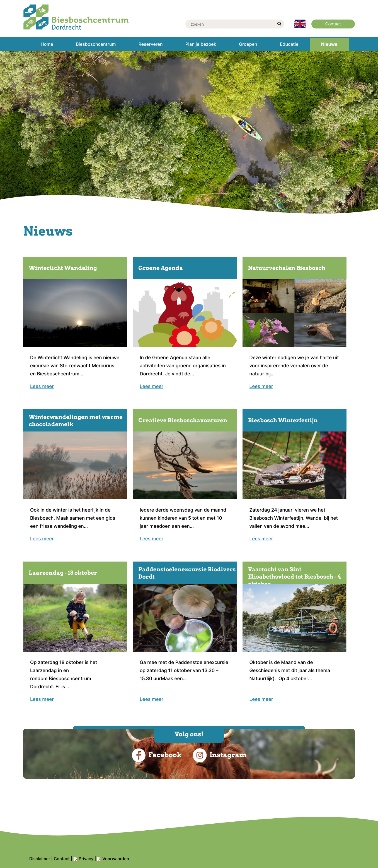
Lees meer (42, 387)
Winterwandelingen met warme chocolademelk (76, 421)
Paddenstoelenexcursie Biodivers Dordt (187, 573)
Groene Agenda (161, 268)
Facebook (157, 755)
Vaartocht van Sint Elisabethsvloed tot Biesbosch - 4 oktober (295, 577)
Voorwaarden (116, 859)
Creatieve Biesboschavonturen (183, 420)
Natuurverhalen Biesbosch (287, 268)
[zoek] (279, 24)
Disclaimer (40, 859)
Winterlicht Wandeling (63, 268)
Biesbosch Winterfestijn (283, 420)
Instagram (219, 755)
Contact (62, 859)
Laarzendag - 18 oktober (63, 573)
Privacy (86, 859)
